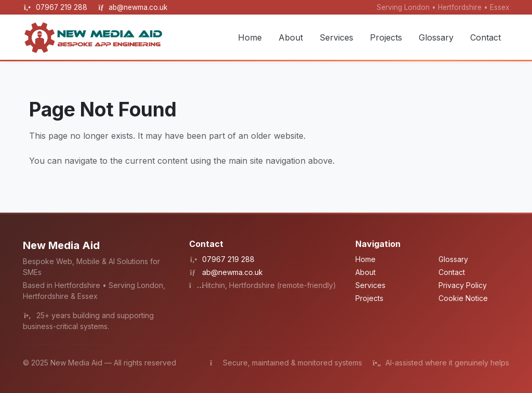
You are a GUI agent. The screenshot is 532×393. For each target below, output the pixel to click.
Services (336, 37)
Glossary (436, 37)
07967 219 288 (63, 7)
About (291, 37)
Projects (386, 37)
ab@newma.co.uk (138, 7)
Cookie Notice (463, 298)
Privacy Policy (463, 285)
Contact (486, 37)
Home (250, 37)
